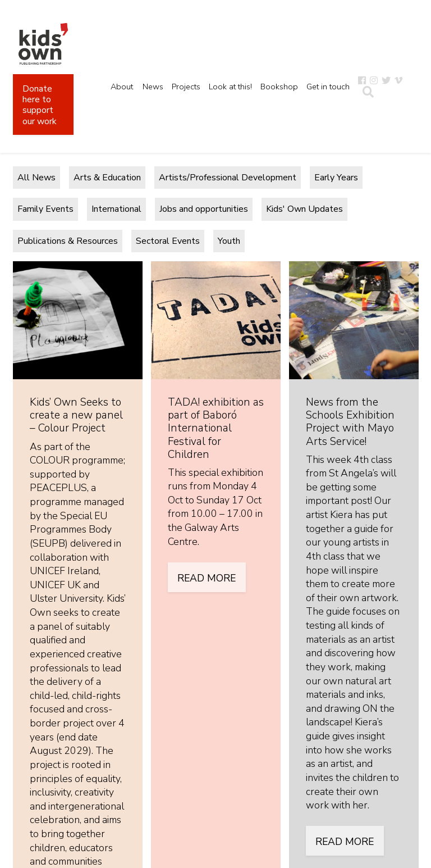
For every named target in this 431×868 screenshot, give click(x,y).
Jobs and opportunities (204, 209)
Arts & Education (107, 178)
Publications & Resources (68, 241)
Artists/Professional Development (228, 178)
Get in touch (328, 87)
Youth (229, 241)
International (116, 209)
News (153, 87)
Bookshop (279, 87)
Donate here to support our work (40, 105)
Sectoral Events (168, 241)
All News (36, 178)
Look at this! (230, 87)
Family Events (45, 209)
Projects (186, 87)
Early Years (336, 178)
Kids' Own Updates (304, 209)
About (122, 87)
